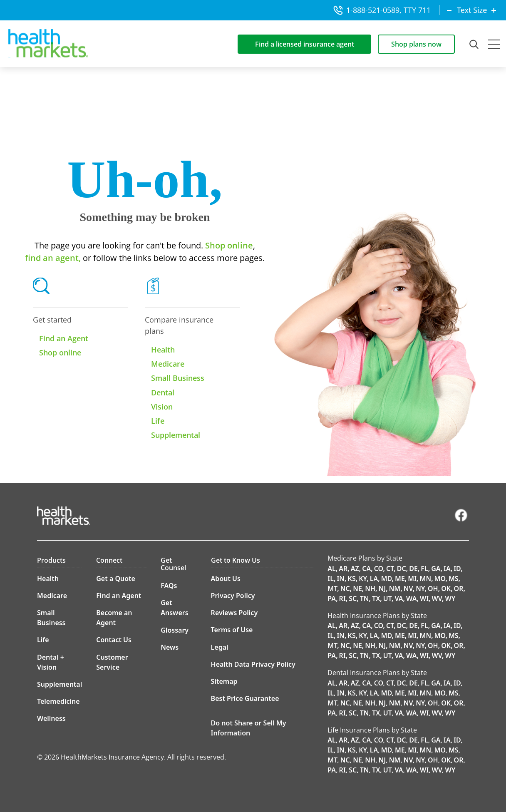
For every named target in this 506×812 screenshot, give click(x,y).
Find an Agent (64, 338)
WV (437, 598)
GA (436, 569)
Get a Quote (116, 579)
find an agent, (53, 258)
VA (399, 598)
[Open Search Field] (475, 44)
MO (440, 579)
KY (363, 579)
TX (376, 598)
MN (426, 579)
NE (357, 589)
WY (450, 598)
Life (158, 421)
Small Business (178, 378)
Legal (220, 647)
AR (343, 569)
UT (387, 598)
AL (332, 569)
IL (331, 579)
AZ (355, 569)
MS (454, 579)
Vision (162, 407)
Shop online (228, 245)
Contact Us (114, 640)
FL (424, 569)
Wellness (51, 718)
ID (457, 569)
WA (411, 598)
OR (459, 589)
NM (395, 589)
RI (342, 598)
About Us (226, 579)
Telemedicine (58, 701)
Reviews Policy (234, 613)
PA (332, 598)
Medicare (168, 364)
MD (387, 579)
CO (379, 569)
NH (370, 589)
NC (345, 589)
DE (413, 569)
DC (402, 569)
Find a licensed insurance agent (305, 44)
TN (365, 598)
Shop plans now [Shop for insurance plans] (416, 44)
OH (433, 589)
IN (341, 579)
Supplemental (176, 435)
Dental (163, 392)
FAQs (169, 586)
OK (446, 589)
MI (412, 579)
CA (366, 569)
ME (400, 579)
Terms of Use (232, 630)
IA (447, 569)
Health (163, 350)
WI (424, 598)
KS (352, 579)
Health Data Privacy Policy (253, 664)
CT (390, 569)
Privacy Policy (233, 596)
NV (408, 589)
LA (374, 579)
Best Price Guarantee (245, 698)
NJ (382, 589)
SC (353, 598)
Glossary (175, 630)
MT (332, 589)
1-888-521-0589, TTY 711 (382, 10)
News (170, 647)
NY (420, 589)
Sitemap (224, 681)
